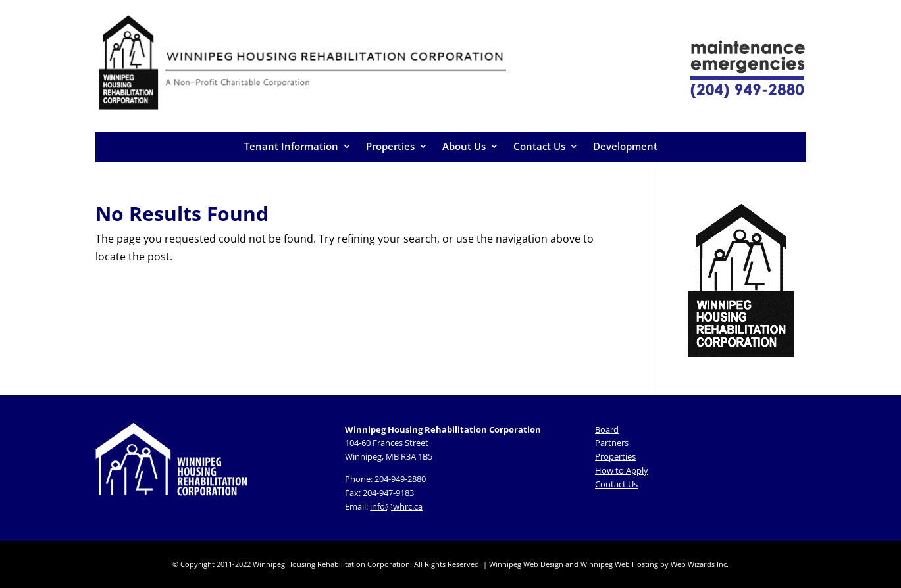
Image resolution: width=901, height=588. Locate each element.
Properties (390, 146)
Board (607, 429)
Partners (612, 443)
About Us (464, 146)
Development (625, 146)
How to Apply (622, 470)
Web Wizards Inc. (700, 564)
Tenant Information (291, 146)
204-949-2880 (400, 479)
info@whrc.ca (396, 506)
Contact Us (539, 146)
